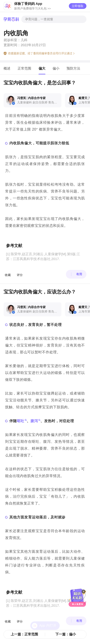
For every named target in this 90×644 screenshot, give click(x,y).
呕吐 (21, 421)
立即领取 (78, 6)
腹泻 (34, 421)
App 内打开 (48, 617)
